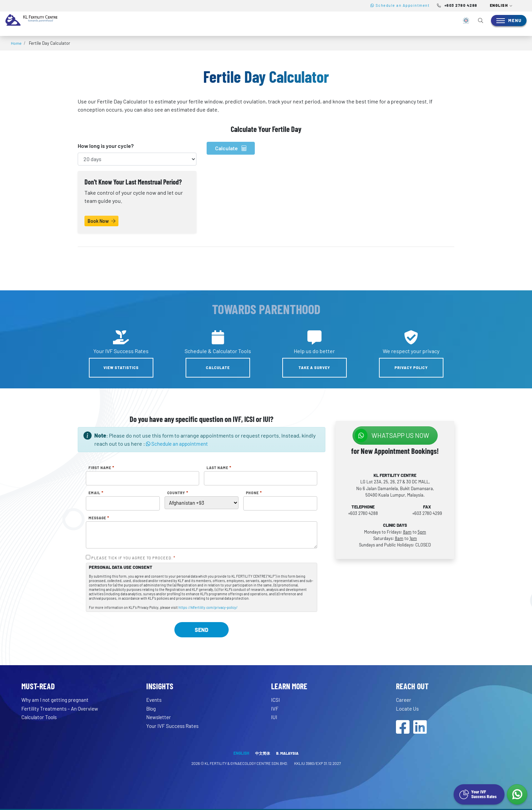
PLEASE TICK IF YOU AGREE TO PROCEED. (133, 558)
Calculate (231, 148)
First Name (101, 468)
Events (155, 700)
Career (404, 700)
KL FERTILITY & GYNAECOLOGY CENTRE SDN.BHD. (246, 764)
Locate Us (408, 708)
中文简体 (262, 754)
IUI (274, 717)
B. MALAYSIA (288, 754)
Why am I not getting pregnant (57, 700)
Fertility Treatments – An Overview (62, 708)
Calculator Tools (41, 717)
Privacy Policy (411, 368)
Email (96, 493)
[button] (501, 6)
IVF (275, 708)
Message (99, 518)
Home (16, 43)
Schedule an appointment (179, 443)
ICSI (276, 700)
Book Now (101, 221)
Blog (152, 708)
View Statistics (121, 368)
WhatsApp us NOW (392, 436)
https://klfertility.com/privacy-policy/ (208, 607)
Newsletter (160, 717)
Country (178, 493)
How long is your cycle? (106, 146)
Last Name (219, 468)
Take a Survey (314, 368)
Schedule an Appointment (400, 5)
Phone (254, 493)
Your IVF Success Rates (174, 726)
